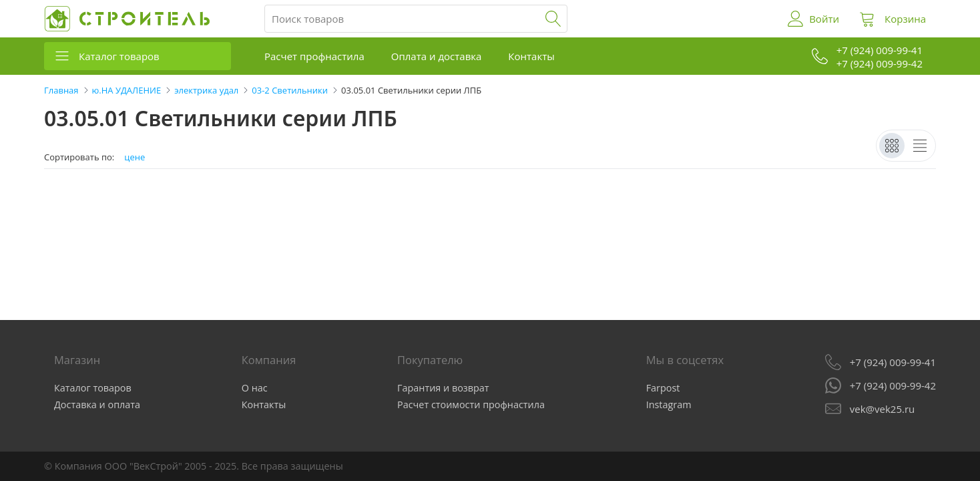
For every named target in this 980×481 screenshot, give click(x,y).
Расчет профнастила (314, 56)
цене (135, 157)
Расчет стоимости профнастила (471, 405)
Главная (61, 90)
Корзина (905, 19)
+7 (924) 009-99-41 (893, 362)
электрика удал (206, 90)
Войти (824, 19)
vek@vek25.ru (882, 409)
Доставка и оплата (97, 405)
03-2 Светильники (290, 90)
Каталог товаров (119, 56)
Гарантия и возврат (443, 388)
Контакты (531, 56)
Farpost (663, 388)
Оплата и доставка (437, 56)
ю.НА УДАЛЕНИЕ (127, 90)
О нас (255, 388)
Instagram (669, 405)
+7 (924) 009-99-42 (893, 385)
